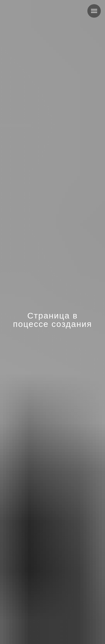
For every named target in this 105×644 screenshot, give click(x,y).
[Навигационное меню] (94, 11)
